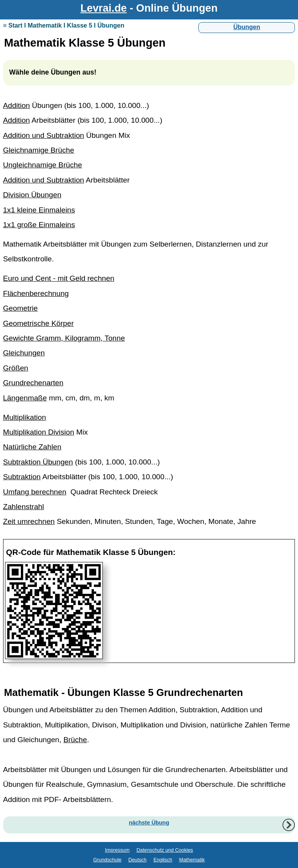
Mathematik (192, 860)
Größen (16, 368)
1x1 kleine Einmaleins (39, 210)
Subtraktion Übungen (38, 462)
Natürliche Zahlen (32, 447)
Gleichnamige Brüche (39, 150)
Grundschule (107, 860)
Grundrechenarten (33, 383)
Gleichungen (24, 353)
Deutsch (138, 860)
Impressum (117, 850)
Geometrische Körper (38, 323)
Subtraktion (22, 477)
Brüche (75, 740)
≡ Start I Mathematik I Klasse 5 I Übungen (64, 25)
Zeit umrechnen (29, 521)
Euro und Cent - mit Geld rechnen (59, 278)
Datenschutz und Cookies (165, 850)
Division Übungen (32, 195)
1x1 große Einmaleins (39, 225)
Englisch (163, 860)
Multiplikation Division (39, 432)
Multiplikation (25, 417)
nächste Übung (149, 823)
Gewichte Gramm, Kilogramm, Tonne (64, 338)
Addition (16, 105)
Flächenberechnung (36, 293)
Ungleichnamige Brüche (43, 165)
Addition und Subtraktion (44, 135)
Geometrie (21, 308)
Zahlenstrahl (24, 507)
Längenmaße (25, 398)
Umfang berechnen (35, 492)
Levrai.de (103, 8)
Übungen (247, 27)
